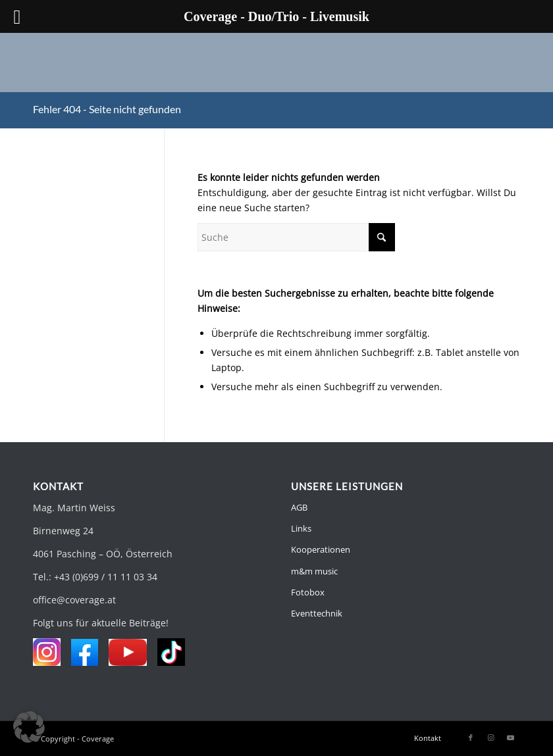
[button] (29, 727)
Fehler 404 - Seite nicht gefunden (107, 109)
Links (301, 528)
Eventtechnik (317, 613)
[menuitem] (424, 738)
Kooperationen (321, 549)
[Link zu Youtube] (510, 738)
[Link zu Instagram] (490, 738)
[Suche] (296, 237)
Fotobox (308, 592)
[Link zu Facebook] (471, 738)
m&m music (314, 571)
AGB (299, 507)
